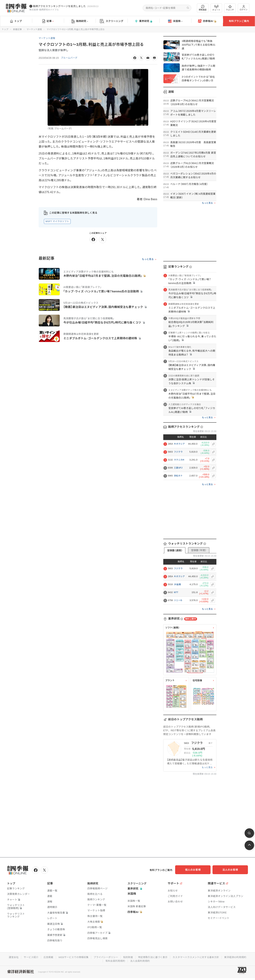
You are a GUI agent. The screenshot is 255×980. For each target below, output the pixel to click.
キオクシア (179, 444)
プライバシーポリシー (105, 957)
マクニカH (179, 460)
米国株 (175, 21)
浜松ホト (178, 476)
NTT (176, 592)
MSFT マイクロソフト (57, 221)
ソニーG (178, 600)
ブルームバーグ (70, 58)
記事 (48, 21)
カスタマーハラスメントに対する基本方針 (198, 957)
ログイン (244, 8)
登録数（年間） (199, 550)
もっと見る (148, 259)
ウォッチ (230, 8)
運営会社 (10, 957)
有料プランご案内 (239, 21)
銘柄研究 (80, 21)
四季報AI (207, 21)
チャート (216, 8)
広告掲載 (46, 957)
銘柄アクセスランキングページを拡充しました (59, 6)
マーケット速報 (34, 29)
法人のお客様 (232, 870)
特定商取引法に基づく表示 (153, 957)
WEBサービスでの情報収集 (72, 957)
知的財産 (128, 957)
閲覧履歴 (203, 8)
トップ (16, 21)
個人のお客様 (197, 870)
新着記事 (17, 29)
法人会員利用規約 (140, 960)
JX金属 (177, 584)
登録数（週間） (175, 550)
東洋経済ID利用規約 (238, 957)
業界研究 (143, 21)
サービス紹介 (28, 957)
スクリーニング (112, 21)
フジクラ (178, 452)
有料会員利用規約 (115, 960)
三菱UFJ (178, 468)
